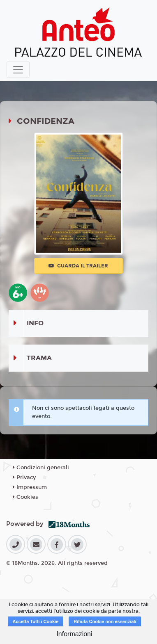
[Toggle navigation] (18, 70)
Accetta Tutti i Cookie (36, 621)
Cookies (25, 497)
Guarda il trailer (78, 266)
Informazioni (74, 634)
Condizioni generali (41, 468)
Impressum (30, 487)
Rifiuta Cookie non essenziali (105, 621)
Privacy (24, 477)
